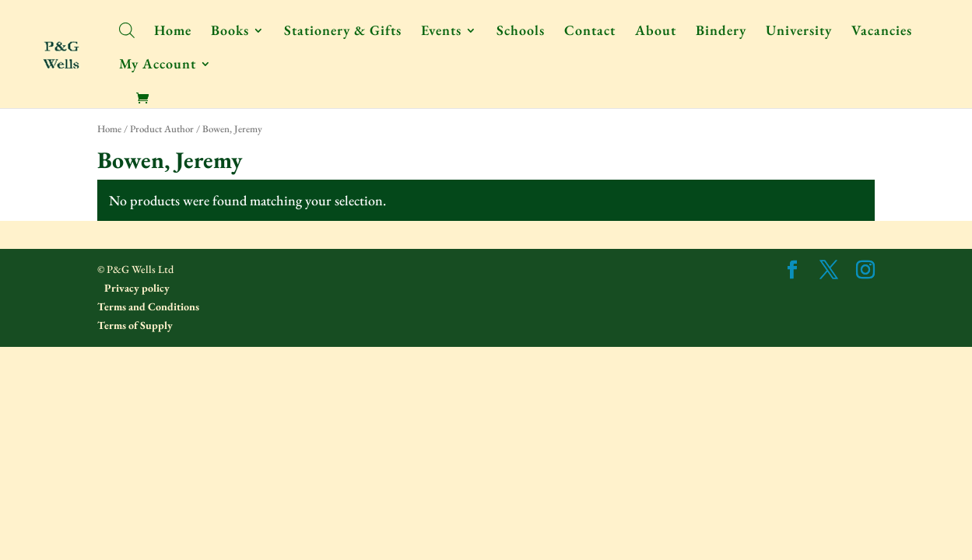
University (799, 32)
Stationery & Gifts (343, 32)
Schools (521, 32)
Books (230, 32)
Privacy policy (136, 288)
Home (173, 32)
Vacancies (882, 32)
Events (441, 32)
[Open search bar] (127, 29)
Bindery (721, 32)
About (656, 32)
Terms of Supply (135, 325)
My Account (158, 65)
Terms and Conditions (148, 306)
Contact (590, 32)
